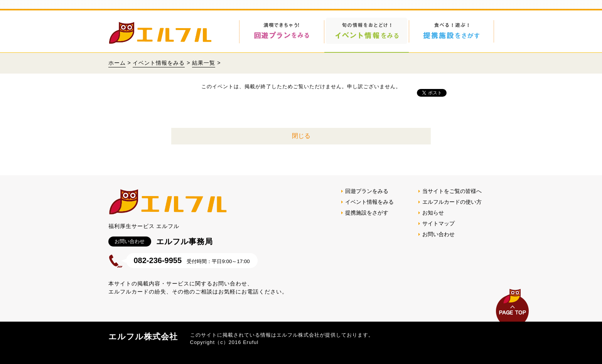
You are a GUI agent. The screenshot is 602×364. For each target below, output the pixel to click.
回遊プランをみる (367, 191)
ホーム (117, 63)
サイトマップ (438, 223)
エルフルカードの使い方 (452, 202)
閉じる (301, 136)
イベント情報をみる (159, 63)
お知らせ (433, 213)
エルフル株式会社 (143, 336)
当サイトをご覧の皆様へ (452, 191)
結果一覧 (204, 63)
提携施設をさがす (367, 213)
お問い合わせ (438, 234)
